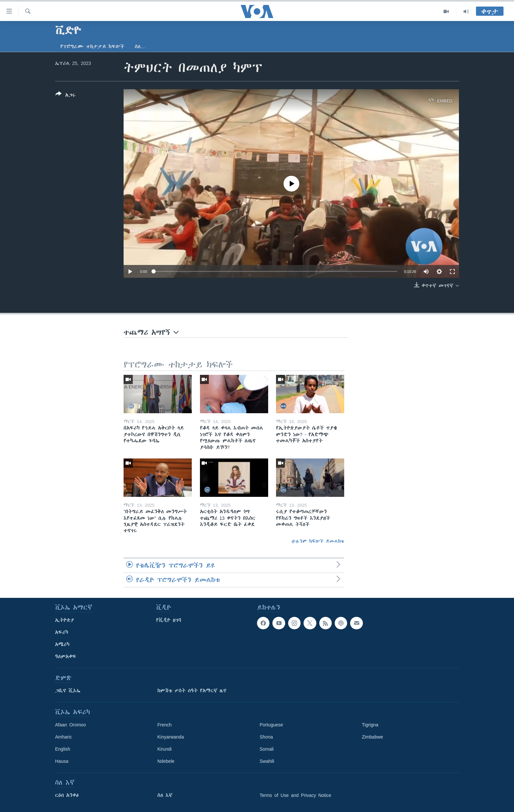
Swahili (267, 761)
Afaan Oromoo (70, 725)
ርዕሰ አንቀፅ (67, 795)
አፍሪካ (62, 632)
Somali (267, 749)
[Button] (66, 96)
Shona (266, 737)
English (63, 749)
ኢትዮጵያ (65, 620)
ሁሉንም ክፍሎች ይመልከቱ (318, 541)
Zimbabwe (373, 737)
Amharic (63, 737)
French (165, 725)
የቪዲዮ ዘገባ (169, 620)
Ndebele (166, 761)
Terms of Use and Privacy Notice (296, 795)
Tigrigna (370, 725)
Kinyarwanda (171, 737)
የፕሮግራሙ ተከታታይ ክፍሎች (92, 47)
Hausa (62, 761)
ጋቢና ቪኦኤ (68, 691)
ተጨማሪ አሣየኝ (151, 332)
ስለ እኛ (165, 795)
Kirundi (165, 749)
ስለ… (140, 47)
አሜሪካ (62, 644)
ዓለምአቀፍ (66, 657)
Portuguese (271, 725)
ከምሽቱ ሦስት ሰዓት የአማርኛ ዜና (192, 691)
